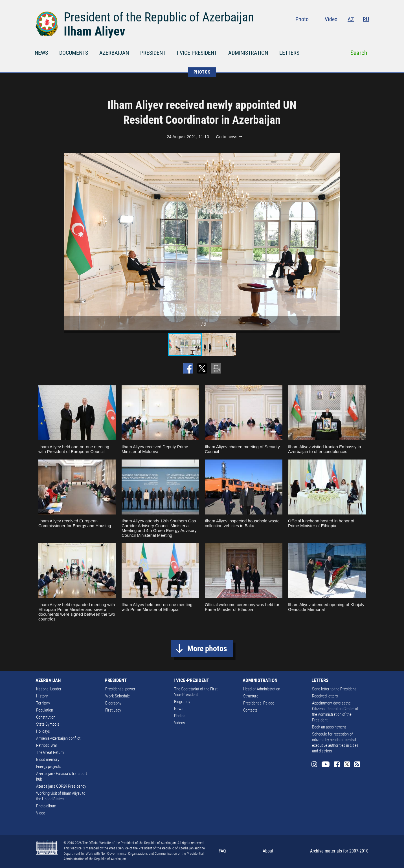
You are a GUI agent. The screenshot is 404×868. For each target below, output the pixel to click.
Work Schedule (118, 696)
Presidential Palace (259, 703)
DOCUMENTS (74, 53)
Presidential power (120, 689)
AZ (351, 19)
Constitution (46, 717)
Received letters (325, 696)
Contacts (250, 710)
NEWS (41, 53)
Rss (366, 31)
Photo (302, 19)
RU (366, 19)
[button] (335, 242)
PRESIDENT (153, 53)
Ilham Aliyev (95, 31)
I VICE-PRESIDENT (197, 53)
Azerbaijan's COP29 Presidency (61, 786)
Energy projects (49, 767)
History (42, 696)
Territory (43, 703)
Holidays (43, 731)
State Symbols (48, 724)
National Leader (49, 689)
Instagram (320, 31)
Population (45, 710)
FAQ (222, 851)
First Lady (113, 710)
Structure (251, 696)
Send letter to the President (334, 689)
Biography (113, 703)
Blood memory (48, 759)
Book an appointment (329, 727)
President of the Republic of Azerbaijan (159, 17)
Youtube (332, 31)
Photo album (46, 806)
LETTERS (289, 53)
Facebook (344, 31)
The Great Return (50, 752)
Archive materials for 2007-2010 (339, 851)
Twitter (355, 31)
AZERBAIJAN (114, 53)
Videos (180, 723)
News (179, 709)
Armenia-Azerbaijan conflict (58, 738)
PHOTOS (202, 72)
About (268, 851)
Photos (180, 716)
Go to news (227, 137)
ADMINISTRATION (248, 53)
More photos (207, 649)
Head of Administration (262, 689)
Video (331, 19)
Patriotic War (47, 745)
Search (359, 53)
